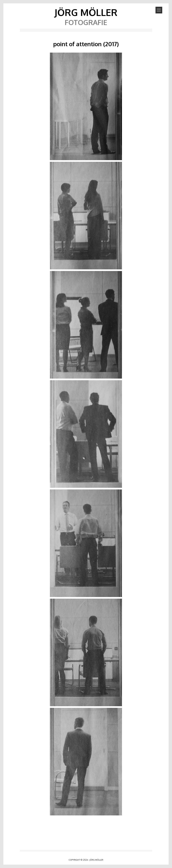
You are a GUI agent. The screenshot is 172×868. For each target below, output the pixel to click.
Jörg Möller (86, 12)
